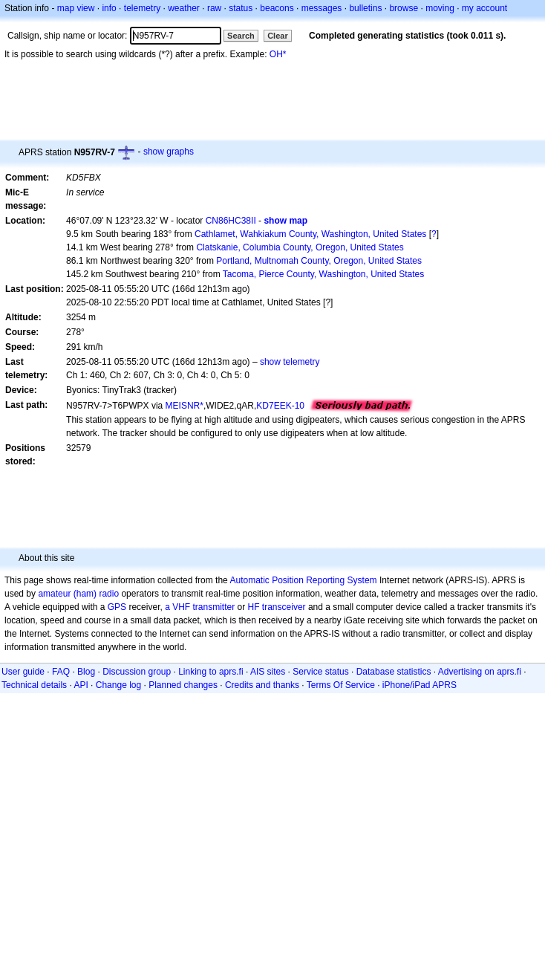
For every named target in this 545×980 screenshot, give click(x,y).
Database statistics (394, 672)
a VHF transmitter (200, 607)
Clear (278, 36)
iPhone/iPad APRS (420, 685)
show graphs (169, 152)
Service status (320, 672)
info (109, 8)
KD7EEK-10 (280, 406)
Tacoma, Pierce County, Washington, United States (323, 274)
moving (440, 8)
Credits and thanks (262, 685)
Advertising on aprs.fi (480, 672)
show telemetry (290, 362)
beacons (277, 8)
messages (322, 8)
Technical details (34, 685)
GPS (117, 607)
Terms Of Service (341, 685)
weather (184, 8)
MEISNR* (185, 406)
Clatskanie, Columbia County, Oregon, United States (300, 247)
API (81, 685)
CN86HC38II (231, 221)
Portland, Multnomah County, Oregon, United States (319, 261)
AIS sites (268, 672)
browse (404, 8)
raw (214, 8)
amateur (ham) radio (78, 594)
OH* (278, 54)
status (241, 8)
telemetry (142, 8)
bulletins (365, 8)
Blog (86, 672)
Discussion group (137, 672)
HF (254, 607)
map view (76, 8)
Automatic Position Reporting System (303, 580)
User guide (23, 672)
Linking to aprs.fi (211, 672)
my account (484, 8)
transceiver (284, 607)
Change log (118, 685)
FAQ (61, 672)
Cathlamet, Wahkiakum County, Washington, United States (310, 234)
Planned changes (183, 685)
